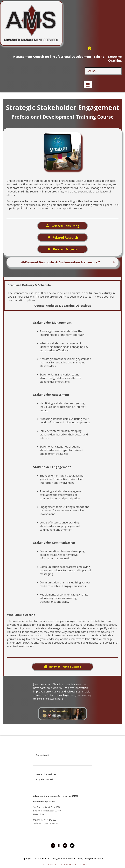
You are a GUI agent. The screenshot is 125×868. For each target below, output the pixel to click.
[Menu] (88, 85)
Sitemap (83, 864)
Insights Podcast (44, 779)
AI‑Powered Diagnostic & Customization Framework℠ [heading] (61, 262)
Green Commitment (48, 864)
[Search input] (103, 71)
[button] (114, 262)
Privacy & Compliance (68, 864)
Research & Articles (46, 774)
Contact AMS (42, 755)
